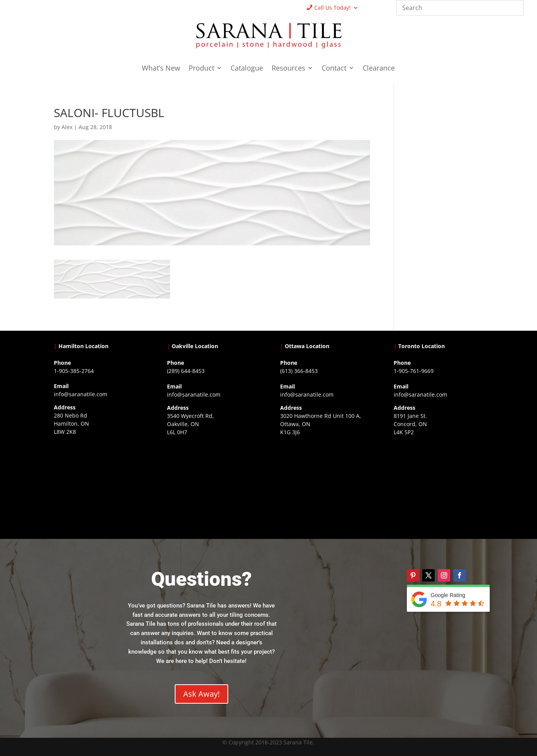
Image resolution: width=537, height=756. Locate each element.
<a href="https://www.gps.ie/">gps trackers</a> (99, 486)
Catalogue (247, 69)
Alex (67, 127)
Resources (288, 69)
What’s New (161, 69)
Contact (334, 69)
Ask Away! (201, 694)
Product (201, 69)
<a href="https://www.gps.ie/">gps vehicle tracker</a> (438, 487)
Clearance (379, 69)
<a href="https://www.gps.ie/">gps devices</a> (325, 487)
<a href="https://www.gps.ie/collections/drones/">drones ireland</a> (212, 487)
